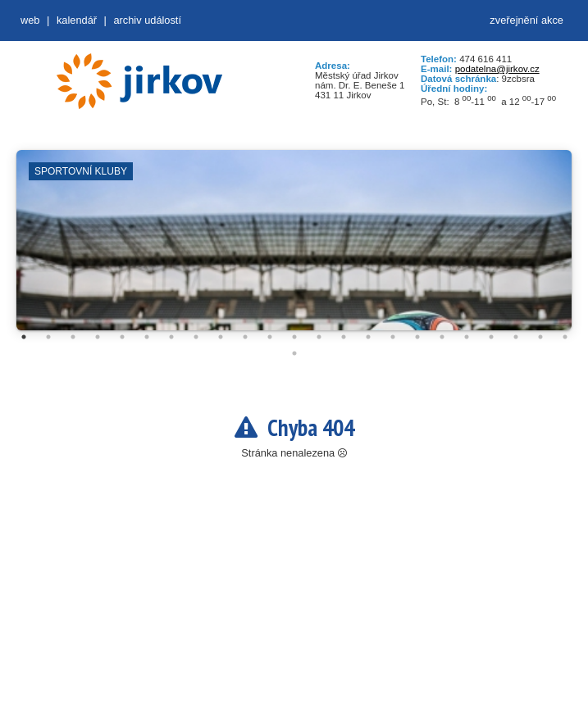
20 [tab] (491, 337)
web (30, 20)
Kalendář (77, 20)
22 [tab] (540, 337)
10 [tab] (245, 337)
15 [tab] (368, 337)
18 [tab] (442, 337)
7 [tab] (171, 337)
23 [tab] (565, 337)
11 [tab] (270, 337)
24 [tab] (294, 353)
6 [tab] (147, 337)
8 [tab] (196, 337)
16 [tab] (393, 337)
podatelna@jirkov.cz (497, 69)
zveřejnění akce (526, 20)
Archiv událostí (147, 20)
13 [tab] (319, 337)
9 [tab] (221, 337)
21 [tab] (516, 337)
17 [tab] (417, 337)
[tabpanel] (294, 248)
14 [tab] (344, 337)
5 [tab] (122, 337)
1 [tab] (24, 337)
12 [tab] (294, 337)
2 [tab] (48, 337)
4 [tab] (98, 337)
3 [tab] (73, 337)
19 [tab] (467, 337)
